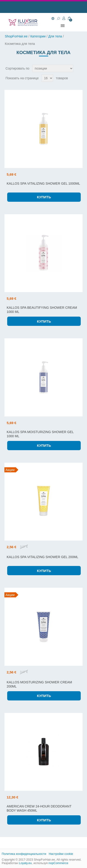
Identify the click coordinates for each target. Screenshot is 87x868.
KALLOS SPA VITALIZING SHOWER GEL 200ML (43, 557)
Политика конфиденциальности (24, 854)
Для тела (55, 36)
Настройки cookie (61, 854)
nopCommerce (58, 863)
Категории (38, 36)
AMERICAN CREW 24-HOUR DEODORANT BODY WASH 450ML (39, 808)
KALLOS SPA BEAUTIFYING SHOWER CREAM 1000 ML (42, 310)
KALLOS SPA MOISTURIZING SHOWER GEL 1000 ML (40, 434)
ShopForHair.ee (16, 36)
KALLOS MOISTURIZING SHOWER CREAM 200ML (39, 684)
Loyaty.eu (25, 863)
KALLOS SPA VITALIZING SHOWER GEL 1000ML (43, 183)
